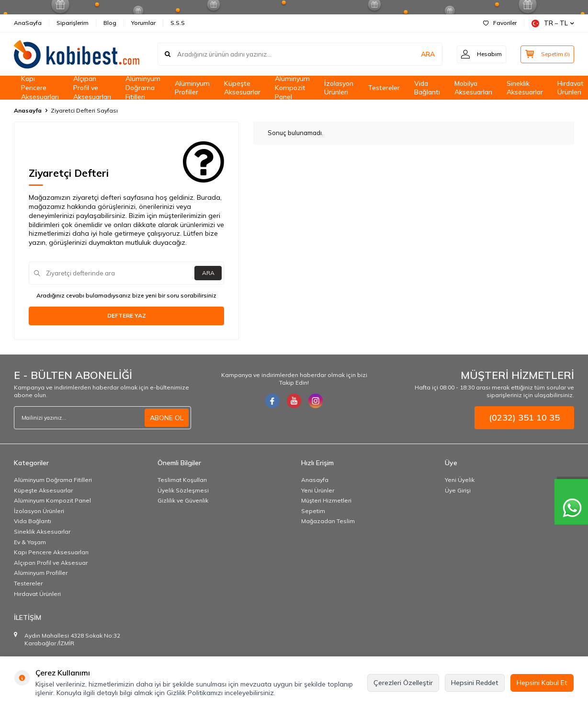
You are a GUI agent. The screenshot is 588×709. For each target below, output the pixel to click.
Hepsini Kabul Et (542, 683)
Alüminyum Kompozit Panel (292, 88)
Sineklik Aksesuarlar (525, 88)
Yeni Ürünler (318, 490)
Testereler (384, 88)
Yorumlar (143, 23)
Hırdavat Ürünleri (37, 594)
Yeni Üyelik (460, 480)
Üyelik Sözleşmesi (183, 490)
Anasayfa (28, 110)
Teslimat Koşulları (182, 480)
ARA (424, 54)
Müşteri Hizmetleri (326, 500)
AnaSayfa (28, 23)
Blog (110, 23)
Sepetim (313, 511)
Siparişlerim (73, 23)
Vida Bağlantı (427, 88)
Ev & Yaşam (30, 542)
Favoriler (500, 23)
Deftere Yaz (127, 315)
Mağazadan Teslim (328, 521)
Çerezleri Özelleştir (403, 683)
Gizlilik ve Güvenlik (183, 500)
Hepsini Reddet (475, 683)
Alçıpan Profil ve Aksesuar (51, 563)
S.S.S (178, 23)
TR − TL (553, 23)
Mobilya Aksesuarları (473, 88)
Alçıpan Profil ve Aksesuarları (92, 88)
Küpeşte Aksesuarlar (242, 88)
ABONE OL (167, 418)
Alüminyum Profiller (192, 88)
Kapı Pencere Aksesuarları (40, 88)
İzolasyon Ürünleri (339, 88)
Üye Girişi (458, 490)
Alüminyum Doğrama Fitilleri (143, 88)
